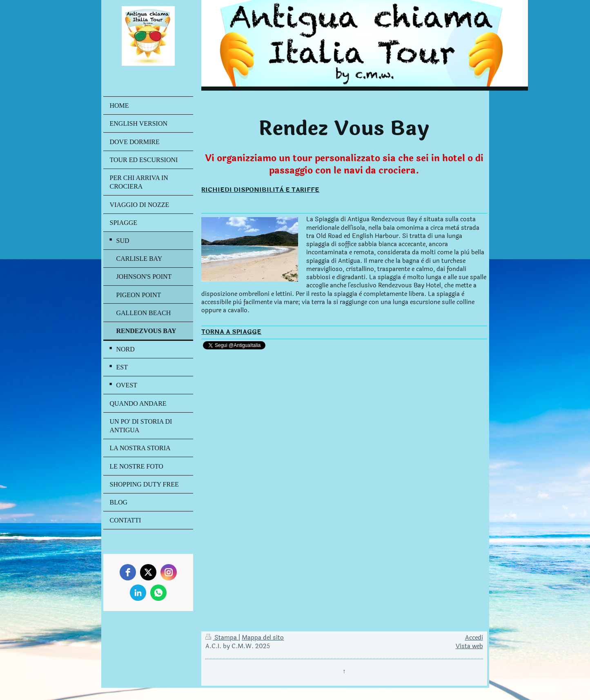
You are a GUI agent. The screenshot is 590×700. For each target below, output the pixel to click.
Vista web (469, 646)
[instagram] (169, 572)
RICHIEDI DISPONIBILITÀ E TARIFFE (260, 190)
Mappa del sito (263, 638)
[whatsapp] (158, 593)
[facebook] (128, 572)
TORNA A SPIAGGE (231, 332)
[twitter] (148, 572)
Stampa (222, 638)
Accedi (474, 638)
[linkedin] (138, 593)
